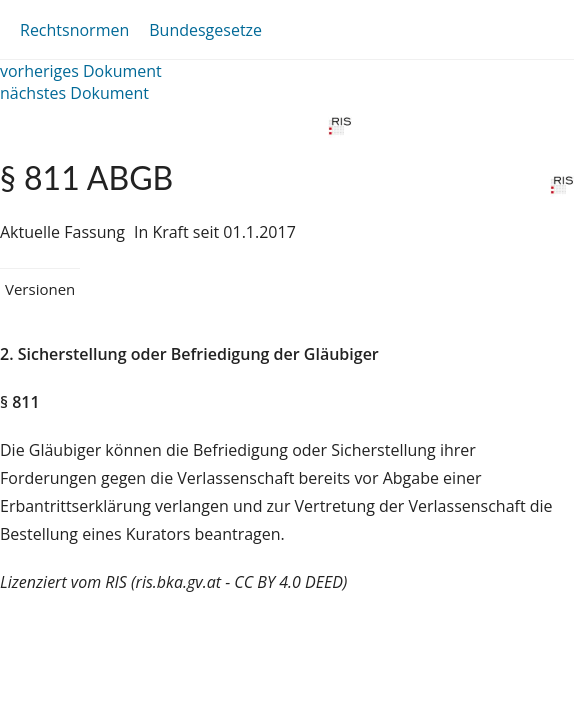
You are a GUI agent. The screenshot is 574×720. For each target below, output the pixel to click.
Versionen (40, 289)
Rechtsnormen (74, 30)
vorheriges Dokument (81, 71)
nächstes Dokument (74, 93)
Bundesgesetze (205, 30)
